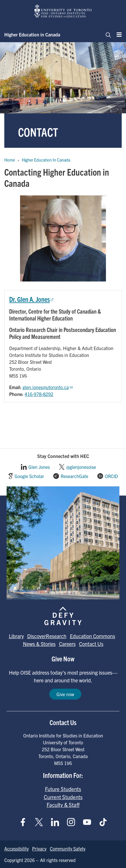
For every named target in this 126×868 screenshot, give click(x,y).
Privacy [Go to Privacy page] (39, 848)
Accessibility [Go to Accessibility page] (16, 848)
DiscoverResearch (47, 636)
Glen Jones (39, 467)
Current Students (63, 797)
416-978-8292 (39, 394)
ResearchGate (74, 476)
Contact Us (91, 644)
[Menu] (117, 34)
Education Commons (92, 636)
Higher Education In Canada (46, 160)
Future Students (63, 789)
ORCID (111, 476)
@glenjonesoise (81, 467)
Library (16, 636)
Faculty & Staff (63, 805)
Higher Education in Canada (32, 34)
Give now (65, 694)
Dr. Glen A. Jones (32, 299)
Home (10, 160)
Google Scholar (29, 476)
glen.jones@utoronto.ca (48, 387)
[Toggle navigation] (107, 34)
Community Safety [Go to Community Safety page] (68, 848)
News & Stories (39, 644)
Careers (67, 644)
